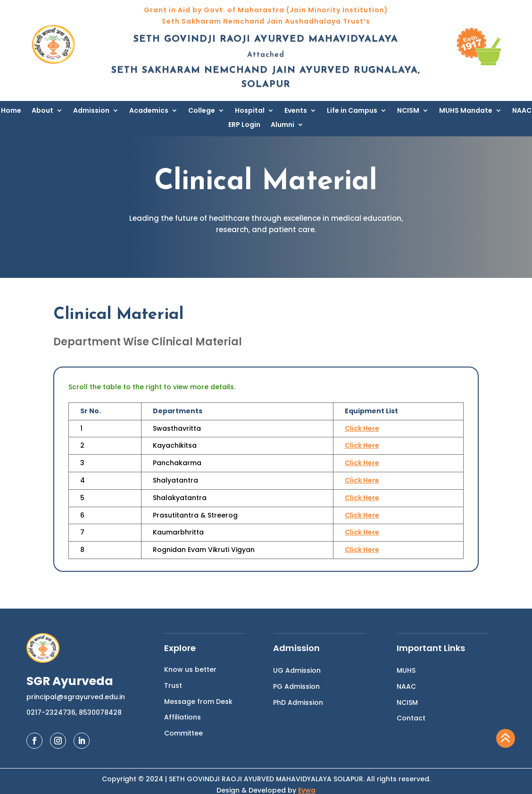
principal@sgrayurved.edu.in (76, 697)
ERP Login (244, 125)
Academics (149, 111)
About (42, 111)
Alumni (283, 125)
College (202, 111)
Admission (91, 111)
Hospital (250, 111)
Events (296, 111)
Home (11, 111)
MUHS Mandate (466, 111)
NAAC (522, 111)
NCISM (408, 111)
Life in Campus (352, 111)
